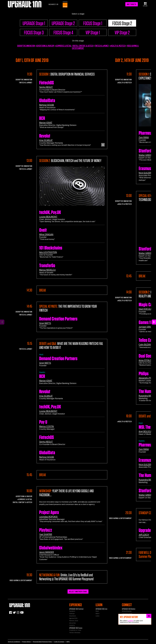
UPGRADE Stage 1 (34, 23)
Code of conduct (59, 642)
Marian (46, 123)
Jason (47, 552)
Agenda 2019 (73, 618)
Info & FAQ (72, 623)
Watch (97, 614)
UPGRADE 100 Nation (129, 609)
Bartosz (47, 105)
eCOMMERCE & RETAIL (63, 46)
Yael (46, 534)
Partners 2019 (74, 621)
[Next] (154, 322)
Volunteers (73, 616)
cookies (131, 621)
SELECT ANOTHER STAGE (78, 591)
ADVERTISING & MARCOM (45, 46)
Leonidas (48, 517)
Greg (45, 323)
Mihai (46, 235)
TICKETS (72, 626)
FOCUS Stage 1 (93, 23)
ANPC (68, 642)
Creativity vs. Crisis (75, 630)
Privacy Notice (26, 642)
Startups (72, 614)
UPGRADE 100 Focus (76, 628)
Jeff (144, 535)
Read (97, 611)
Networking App (127, 611)
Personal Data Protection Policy (42, 642)
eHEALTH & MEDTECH (118, 46)
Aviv (48, 252)
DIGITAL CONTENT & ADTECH (83, 46)
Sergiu (46, 87)
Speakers (72, 611)
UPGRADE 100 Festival (76, 609)
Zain (144, 137)
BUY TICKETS (132, 4)
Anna (146, 360)
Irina (46, 140)
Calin (145, 345)
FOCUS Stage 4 (63, 32)
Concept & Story (127, 614)
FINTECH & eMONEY (102, 46)
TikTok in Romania (75, 633)
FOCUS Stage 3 (34, 32)
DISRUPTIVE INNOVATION (26, 46)
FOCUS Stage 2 (122, 23)
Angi (146, 432)
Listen (97, 616)
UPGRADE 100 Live (101, 609)
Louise (48, 217)
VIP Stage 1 (93, 32)
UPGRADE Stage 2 (63, 23)
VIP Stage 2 (122, 32)
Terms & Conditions (14, 642)
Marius (47, 270)
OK (149, 616)
